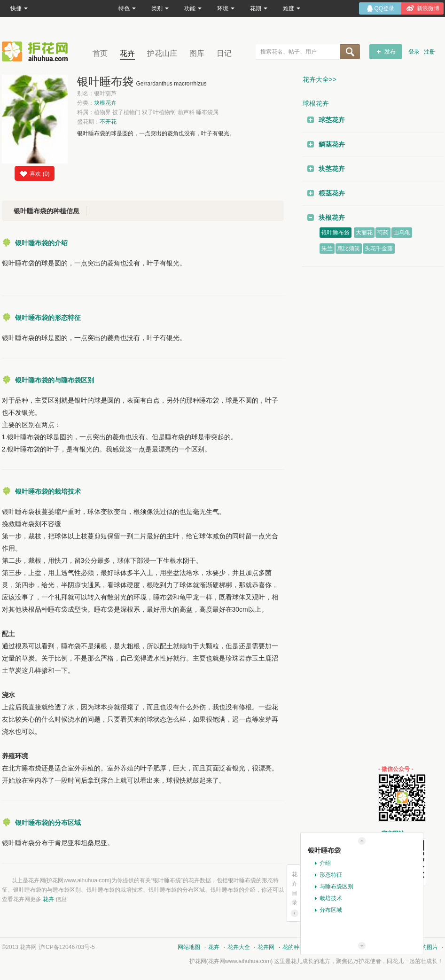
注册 (429, 52)
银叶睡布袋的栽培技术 (48, 491)
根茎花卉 (332, 193)
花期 (259, 8)
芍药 (383, 233)
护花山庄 (162, 53)
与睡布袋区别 (336, 887)
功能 (193, 8)
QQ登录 (385, 8)
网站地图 (189, 947)
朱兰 (327, 249)
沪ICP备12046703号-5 (67, 947)
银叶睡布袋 (336, 233)
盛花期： (97, 122)
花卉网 (37, 51)
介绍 (325, 863)
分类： (97, 103)
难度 (292, 8)
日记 (224, 53)
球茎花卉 (332, 120)
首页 (100, 53)
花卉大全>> (320, 79)
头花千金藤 (379, 249)
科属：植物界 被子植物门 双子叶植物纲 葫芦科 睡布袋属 (148, 112)
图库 (197, 53)
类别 (160, 8)
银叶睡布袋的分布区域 (48, 823)
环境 (226, 8)
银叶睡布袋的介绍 (41, 243)
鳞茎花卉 (332, 144)
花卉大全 (239, 947)
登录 (414, 52)
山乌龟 (402, 233)
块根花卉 (105, 103)
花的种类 (294, 947)
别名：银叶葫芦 (97, 93)
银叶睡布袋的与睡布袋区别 (55, 380)
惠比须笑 (349, 249)
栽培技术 (331, 898)
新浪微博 (428, 8)
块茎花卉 (332, 169)
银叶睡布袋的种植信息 (47, 211)
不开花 (108, 122)
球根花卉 (316, 103)
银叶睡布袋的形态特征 (48, 318)
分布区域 (331, 910)
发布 (390, 52)
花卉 (127, 53)
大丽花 (364, 233)
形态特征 (331, 875)
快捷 (19, 8)
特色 (127, 8)
